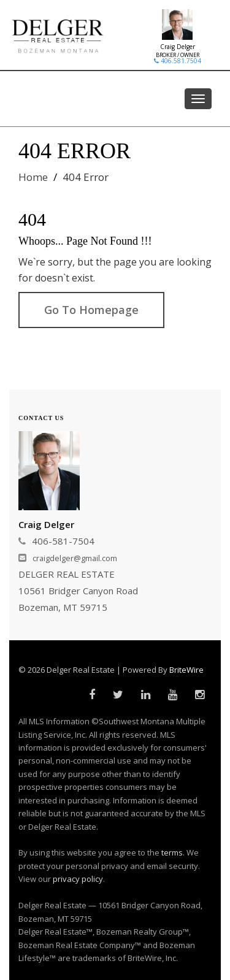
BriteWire (186, 670)
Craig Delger (178, 47)
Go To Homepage (91, 310)
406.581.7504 (178, 61)
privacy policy (78, 879)
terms (172, 852)
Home (33, 177)
